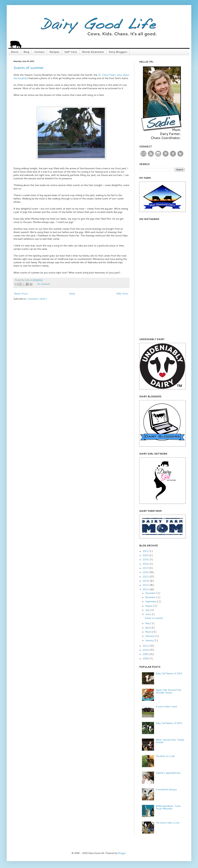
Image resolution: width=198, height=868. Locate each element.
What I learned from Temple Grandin (170, 741)
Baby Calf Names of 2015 (169, 723)
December (151, 593)
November (151, 597)
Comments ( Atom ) (37, 299)
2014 (146, 581)
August (149, 606)
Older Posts (122, 294)
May (148, 623)
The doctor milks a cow (168, 823)
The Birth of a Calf (165, 756)
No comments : (44, 284)
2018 (146, 564)
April (148, 628)
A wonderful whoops (166, 789)
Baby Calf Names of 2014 (169, 673)
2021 (146, 551)
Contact (39, 52)
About (15, 52)
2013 (146, 585)
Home (72, 294)
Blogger (122, 853)
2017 (146, 568)
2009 (146, 654)
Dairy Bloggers (118, 52)
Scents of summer (29, 68)
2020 (146, 555)
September (151, 601)
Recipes (54, 52)
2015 (146, 577)
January (150, 640)
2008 (146, 659)
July (148, 610)
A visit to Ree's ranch (166, 707)
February (150, 636)
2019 (146, 559)
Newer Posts (21, 294)
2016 (146, 572)
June (148, 614)
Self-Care (71, 52)
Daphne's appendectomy (168, 773)
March (149, 632)
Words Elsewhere (93, 52)
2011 (146, 646)
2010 (146, 650)
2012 (146, 589)
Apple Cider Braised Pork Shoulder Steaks (168, 691)
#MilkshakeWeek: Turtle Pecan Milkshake (168, 807)
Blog (26, 52)
